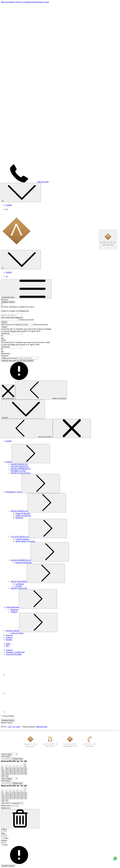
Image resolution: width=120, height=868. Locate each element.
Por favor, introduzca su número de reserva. (18, 307)
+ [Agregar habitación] (17, 806)
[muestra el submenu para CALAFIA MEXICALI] (20, 537)
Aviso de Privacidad (14, 654)
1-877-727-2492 (14, 727)
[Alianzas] (14, 612)
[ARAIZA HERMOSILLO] (21, 469)
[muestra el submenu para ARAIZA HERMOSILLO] (21, 560)
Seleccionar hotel (12, 318)
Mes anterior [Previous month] (6, 759)
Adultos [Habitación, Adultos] (4, 829)
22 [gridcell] (25, 771)
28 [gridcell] (22, 774)
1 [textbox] (6, 831)
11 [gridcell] (11, 769)
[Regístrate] (15, 610)
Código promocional (9, 358)
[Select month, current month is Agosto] (12, 754)
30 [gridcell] (3, 776)
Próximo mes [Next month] (17, 759)
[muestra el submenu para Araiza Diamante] (12, 607)
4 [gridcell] (10, 766)
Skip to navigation (8, 2)
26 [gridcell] (14, 774)
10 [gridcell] (7, 769)
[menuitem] (62, 650)
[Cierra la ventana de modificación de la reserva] (2, 304)
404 (7, 646)
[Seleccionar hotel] (11, 320)
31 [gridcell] (7, 776)
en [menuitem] (7, 209)
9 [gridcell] (2, 769)
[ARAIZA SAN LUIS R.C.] (21, 473)
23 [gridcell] (3, 774)
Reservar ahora (17, 361)
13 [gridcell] (18, 769)
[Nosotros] (9, 635)
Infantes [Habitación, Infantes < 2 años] (4, 840)
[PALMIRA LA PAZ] (18, 471)
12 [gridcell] (14, 769)
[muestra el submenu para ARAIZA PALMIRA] (19, 581)
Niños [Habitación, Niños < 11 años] (3, 834)
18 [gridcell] (11, 771)
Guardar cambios (8, 866)
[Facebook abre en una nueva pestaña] (24, 675)
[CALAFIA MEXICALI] (20, 466)
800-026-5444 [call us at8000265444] (25, 182)
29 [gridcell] (25, 774)
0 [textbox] (6, 836)
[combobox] (27, 320)
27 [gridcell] (18, 774)
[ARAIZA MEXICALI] (19, 464)
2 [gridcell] (2, 766)
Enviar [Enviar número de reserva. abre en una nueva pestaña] (4, 322)
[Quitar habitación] (20, 819)
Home (8, 644)
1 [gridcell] (25, 763)
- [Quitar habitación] (13, 806)
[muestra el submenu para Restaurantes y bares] (14, 492)
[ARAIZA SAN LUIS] (19, 588)
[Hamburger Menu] (26, 289)
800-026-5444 (42, 727)
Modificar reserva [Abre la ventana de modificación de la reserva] (8, 302)
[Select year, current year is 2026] (8, 756)
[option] (60, 756)
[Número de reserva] (12, 315)
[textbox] (27, 320)
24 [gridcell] (7, 774)
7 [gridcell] (21, 766)
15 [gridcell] (25, 769)
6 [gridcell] (17, 766)
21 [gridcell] (22, 771)
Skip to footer (44, 2)
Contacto (9, 650)
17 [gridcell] (7, 771)
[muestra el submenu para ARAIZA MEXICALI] (19, 511)
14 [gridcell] (22, 769)
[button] (60, 332)
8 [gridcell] (25, 766)
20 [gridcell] (18, 771)
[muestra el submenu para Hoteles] (9, 462)
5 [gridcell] (14, 766)
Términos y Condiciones (15, 652)
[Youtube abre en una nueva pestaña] (24, 693)
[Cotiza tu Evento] (17, 633)
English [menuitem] (9, 205)
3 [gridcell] (6, 766)
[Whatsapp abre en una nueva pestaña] (24, 712)
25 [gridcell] (11, 774)
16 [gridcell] (3, 771)
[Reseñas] (9, 640)
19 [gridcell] (14, 771)
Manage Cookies (8, 720)
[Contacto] (9, 637)
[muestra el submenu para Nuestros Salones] (12, 631)
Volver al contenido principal (27, 2)
